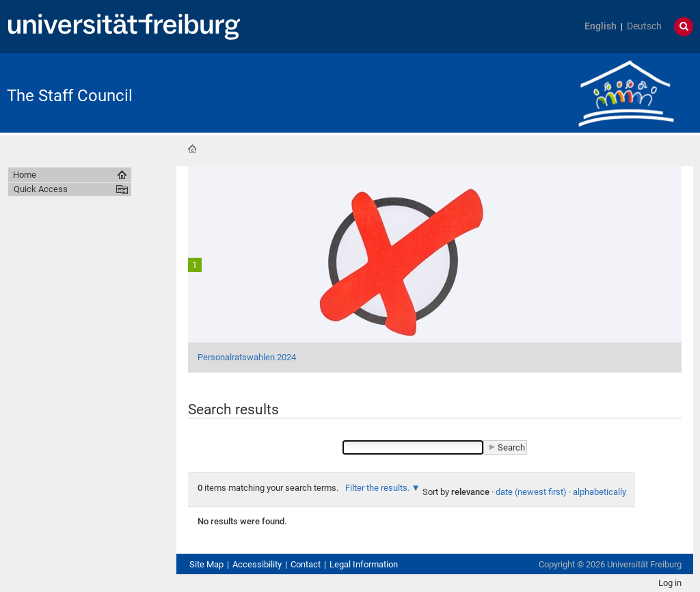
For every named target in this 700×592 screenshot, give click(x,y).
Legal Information (364, 564)
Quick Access (41, 189)
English (601, 26)
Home (192, 149)
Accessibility (257, 564)
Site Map (206, 564)
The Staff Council (70, 96)
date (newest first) (531, 492)
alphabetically (600, 492)
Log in (670, 583)
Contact (306, 564)
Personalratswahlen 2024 (247, 357)
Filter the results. (378, 488)
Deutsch (644, 26)
